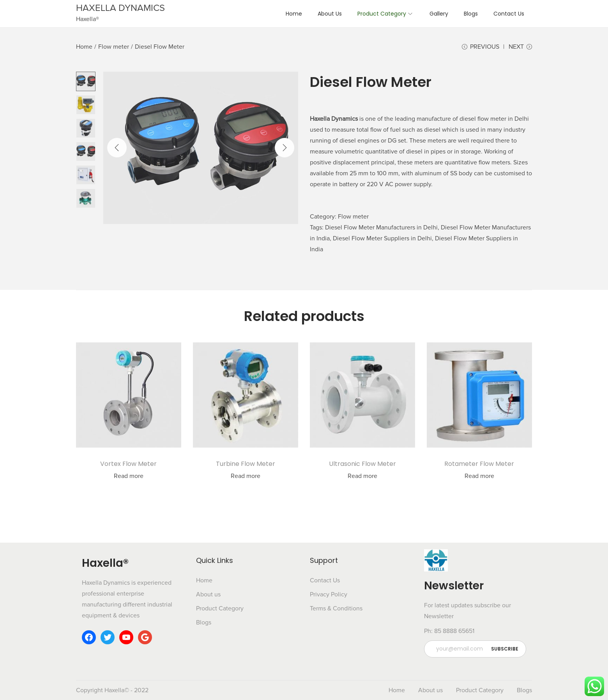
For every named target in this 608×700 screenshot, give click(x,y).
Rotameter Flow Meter (479, 464)
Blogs (204, 622)
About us (208, 594)
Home (84, 47)
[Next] (285, 148)
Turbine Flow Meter (246, 464)
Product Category (220, 608)
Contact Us (325, 580)
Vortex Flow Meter (128, 464)
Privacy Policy (329, 594)
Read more (129, 476)
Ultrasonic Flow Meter (362, 464)
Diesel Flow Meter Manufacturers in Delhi (381, 227)
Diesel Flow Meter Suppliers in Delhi (382, 238)
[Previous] (117, 148)
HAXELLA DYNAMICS (120, 8)
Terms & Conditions (336, 608)
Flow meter (114, 47)
